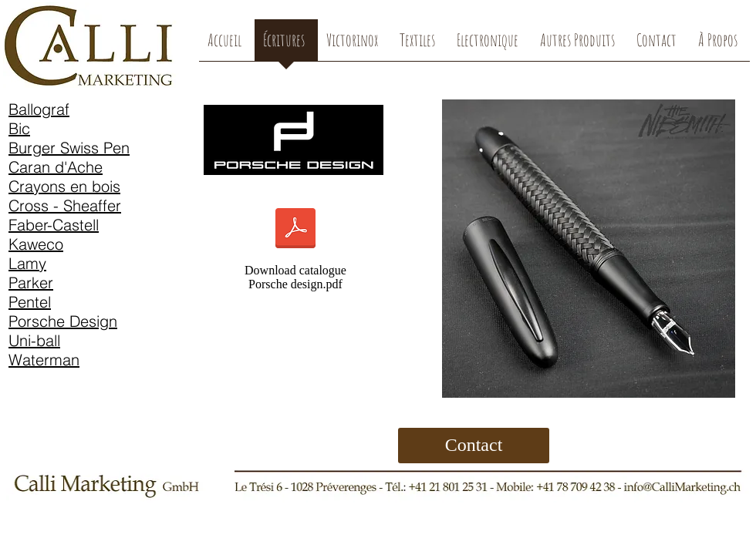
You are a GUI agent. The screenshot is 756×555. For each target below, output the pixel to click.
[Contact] (474, 446)
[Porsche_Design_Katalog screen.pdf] (295, 230)
